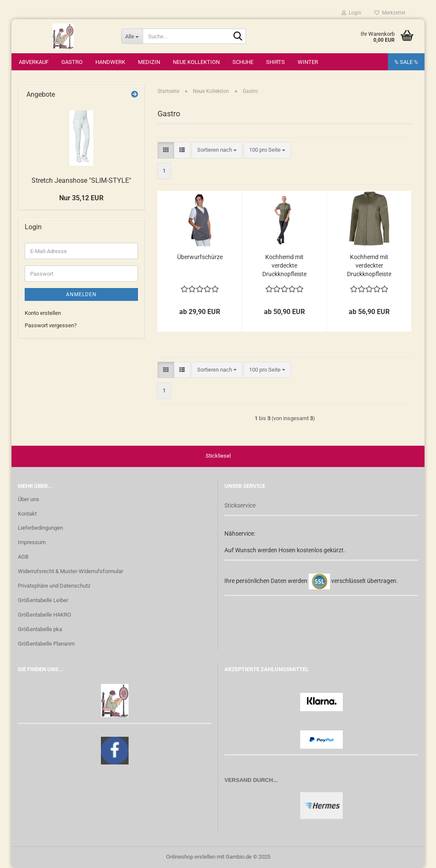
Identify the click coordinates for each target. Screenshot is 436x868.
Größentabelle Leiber (43, 600)
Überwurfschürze (200, 257)
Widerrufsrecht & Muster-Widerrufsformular (70, 571)
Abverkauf (34, 62)
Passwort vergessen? (51, 325)
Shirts (275, 62)
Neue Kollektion (196, 62)
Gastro (72, 62)
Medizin (149, 62)
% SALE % (406, 62)
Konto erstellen (43, 313)
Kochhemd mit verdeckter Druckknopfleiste (369, 265)
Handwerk (110, 62)
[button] (166, 150)
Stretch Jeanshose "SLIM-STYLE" (81, 180)
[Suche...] (132, 36)
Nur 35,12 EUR (81, 198)
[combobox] (217, 150)
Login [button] (351, 13)
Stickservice (240, 505)
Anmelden (81, 294)
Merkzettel (390, 13)
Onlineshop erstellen (191, 857)
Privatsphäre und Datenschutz (54, 586)
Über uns (29, 499)
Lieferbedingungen (40, 528)
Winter (308, 62)
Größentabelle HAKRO (44, 615)
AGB (23, 557)
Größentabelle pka (40, 629)
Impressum (32, 542)
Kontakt (27, 514)
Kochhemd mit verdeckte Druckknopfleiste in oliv (284, 266)
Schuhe (243, 62)
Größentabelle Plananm (46, 644)
